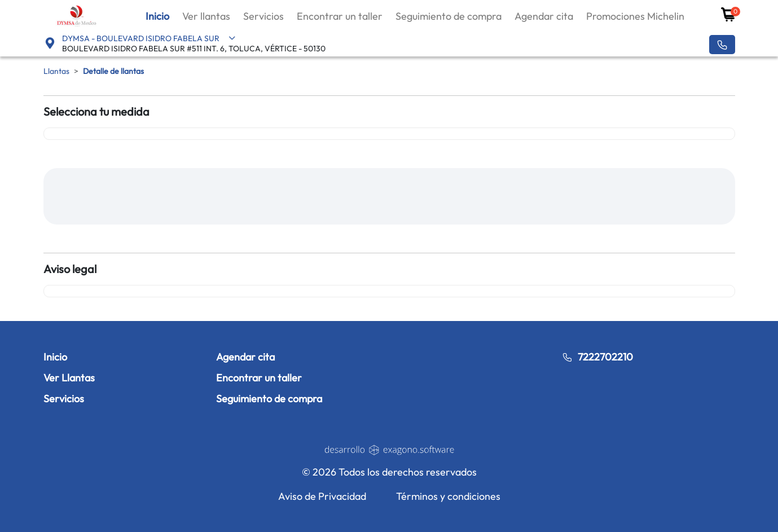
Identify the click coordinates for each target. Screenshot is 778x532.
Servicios (263, 16)
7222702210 (597, 357)
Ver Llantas (69, 378)
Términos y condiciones (448, 496)
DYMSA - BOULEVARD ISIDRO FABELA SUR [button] (149, 38)
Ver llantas (206, 16)
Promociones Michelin (635, 16)
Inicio (157, 16)
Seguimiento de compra (449, 16)
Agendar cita (544, 16)
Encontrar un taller (340, 16)
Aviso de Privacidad (322, 496)
